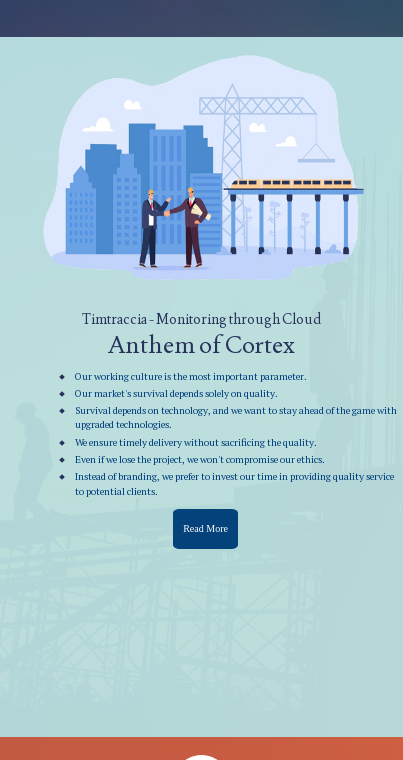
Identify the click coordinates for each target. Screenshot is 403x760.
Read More (205, 528)
